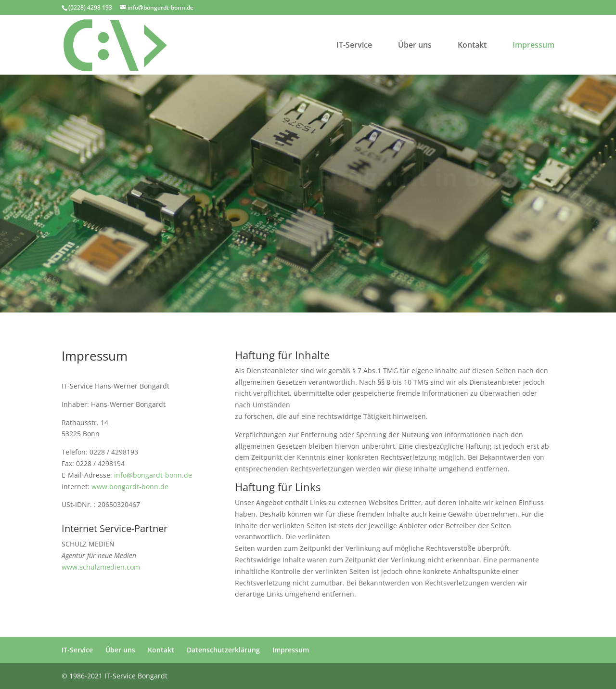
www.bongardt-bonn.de (130, 487)
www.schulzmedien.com (101, 567)
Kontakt (472, 46)
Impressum (533, 46)
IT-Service (354, 46)
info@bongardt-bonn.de (153, 475)
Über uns (415, 46)
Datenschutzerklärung (223, 650)
